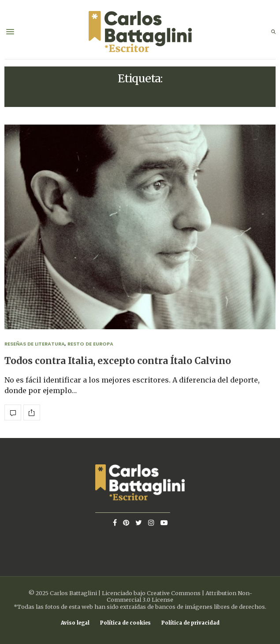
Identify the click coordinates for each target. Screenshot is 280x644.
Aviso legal (75, 623)
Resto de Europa (90, 344)
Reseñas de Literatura (35, 344)
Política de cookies (125, 623)
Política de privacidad (190, 623)
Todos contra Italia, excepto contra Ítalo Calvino (118, 361)
